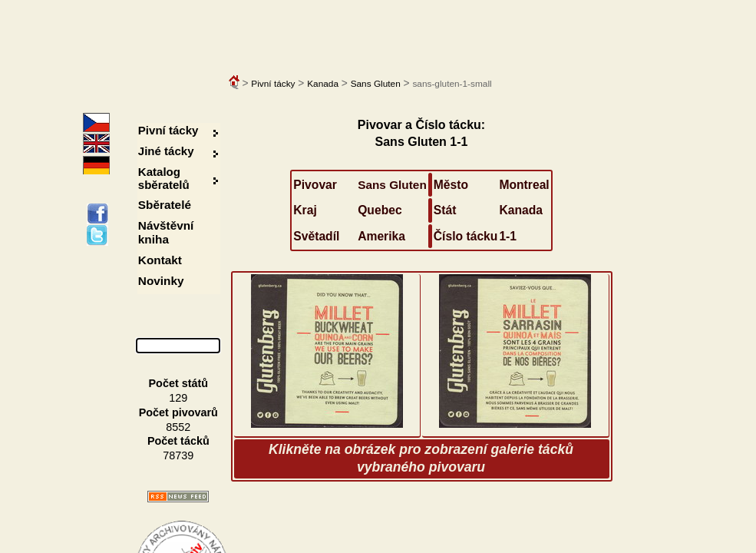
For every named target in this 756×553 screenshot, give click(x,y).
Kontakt (160, 260)
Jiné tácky (166, 151)
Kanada (323, 84)
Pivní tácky (273, 84)
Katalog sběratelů (164, 178)
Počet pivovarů (178, 412)
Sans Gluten (376, 84)
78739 (178, 455)
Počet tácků (178, 441)
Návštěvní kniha (166, 232)
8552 (178, 427)
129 (178, 398)
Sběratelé (165, 205)
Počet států (179, 383)
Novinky (161, 281)
